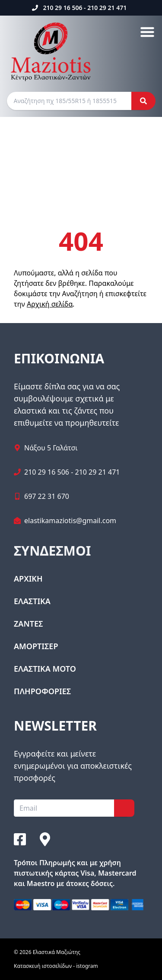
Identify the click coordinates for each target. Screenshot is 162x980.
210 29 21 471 (107, 8)
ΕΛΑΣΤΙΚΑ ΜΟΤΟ (45, 669)
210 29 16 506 (62, 8)
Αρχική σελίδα (50, 304)
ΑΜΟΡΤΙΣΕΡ (36, 646)
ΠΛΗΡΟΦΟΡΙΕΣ (42, 691)
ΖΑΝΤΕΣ (28, 624)
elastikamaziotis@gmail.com (70, 521)
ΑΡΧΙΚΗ (28, 579)
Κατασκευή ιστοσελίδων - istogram (56, 966)
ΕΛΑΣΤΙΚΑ (32, 601)
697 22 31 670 (47, 496)
